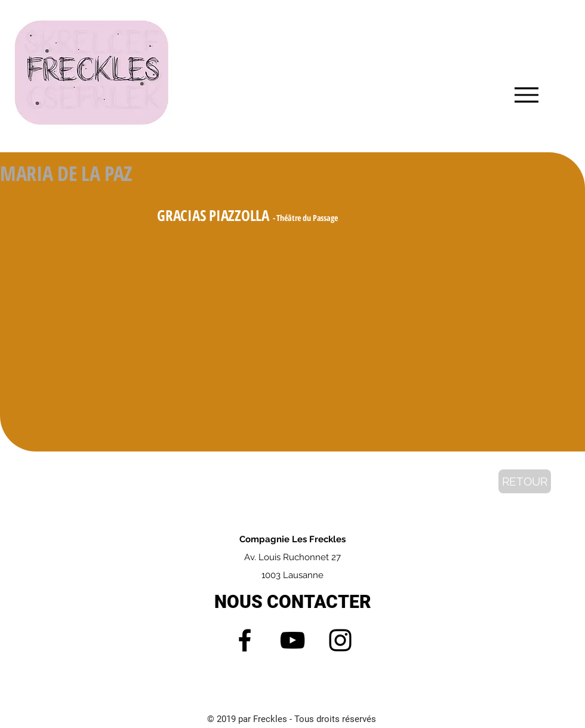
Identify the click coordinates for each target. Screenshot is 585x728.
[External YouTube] (292, 322)
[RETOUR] (525, 481)
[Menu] (526, 95)
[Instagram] (340, 640)
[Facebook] (245, 640)
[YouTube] (292, 640)
